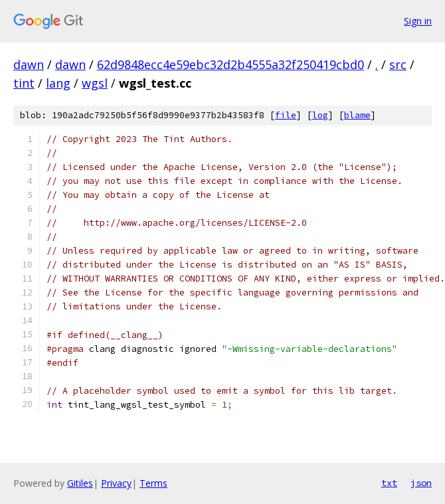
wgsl (95, 83)
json (421, 483)
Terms (153, 483)
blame (357, 115)
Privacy (116, 483)
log (320, 115)
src (398, 64)
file (286, 115)
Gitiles (80, 483)
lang (58, 83)
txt (389, 483)
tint (24, 83)
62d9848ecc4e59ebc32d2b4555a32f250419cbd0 (230, 64)
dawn (29, 64)
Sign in (418, 21)
